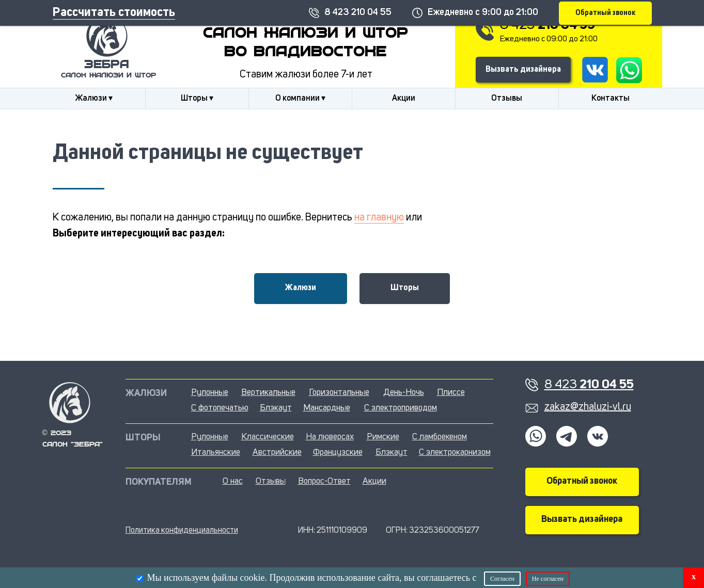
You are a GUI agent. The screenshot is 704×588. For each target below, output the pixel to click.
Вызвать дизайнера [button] (523, 70)
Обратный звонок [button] (582, 481)
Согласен (502, 579)
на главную (379, 218)
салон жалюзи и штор (108, 76)
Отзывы (507, 99)
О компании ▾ (300, 99)
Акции (404, 99)
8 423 (547, 26)
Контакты (611, 99)
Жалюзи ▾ (94, 99)
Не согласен (548, 579)
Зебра (106, 65)
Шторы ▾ (197, 99)
